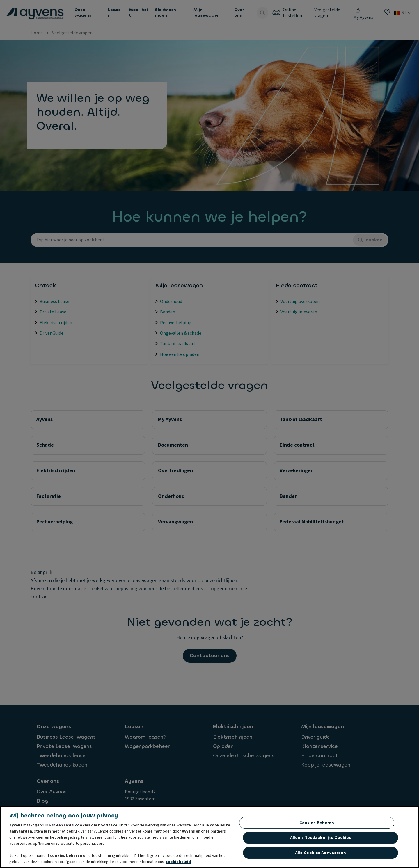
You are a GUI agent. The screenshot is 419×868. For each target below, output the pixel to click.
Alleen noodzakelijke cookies (321, 840)
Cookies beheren (317, 825)
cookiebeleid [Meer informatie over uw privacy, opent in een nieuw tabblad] (178, 864)
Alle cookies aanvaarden (321, 855)
